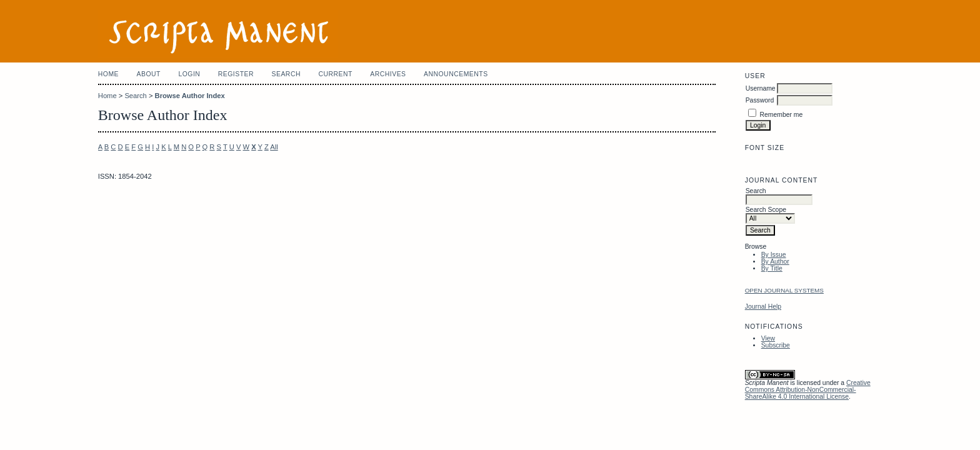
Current (335, 74)
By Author (775, 262)
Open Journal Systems (784, 290)
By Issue (774, 255)
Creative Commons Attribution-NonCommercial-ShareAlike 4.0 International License (808, 390)
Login (189, 74)
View (768, 338)
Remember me (782, 115)
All (274, 147)
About (149, 74)
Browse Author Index (190, 96)
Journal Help (763, 307)
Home (108, 74)
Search (286, 74)
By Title (772, 268)
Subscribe (776, 345)
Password (760, 100)
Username (761, 88)
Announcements (456, 74)
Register (236, 74)
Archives (388, 74)
